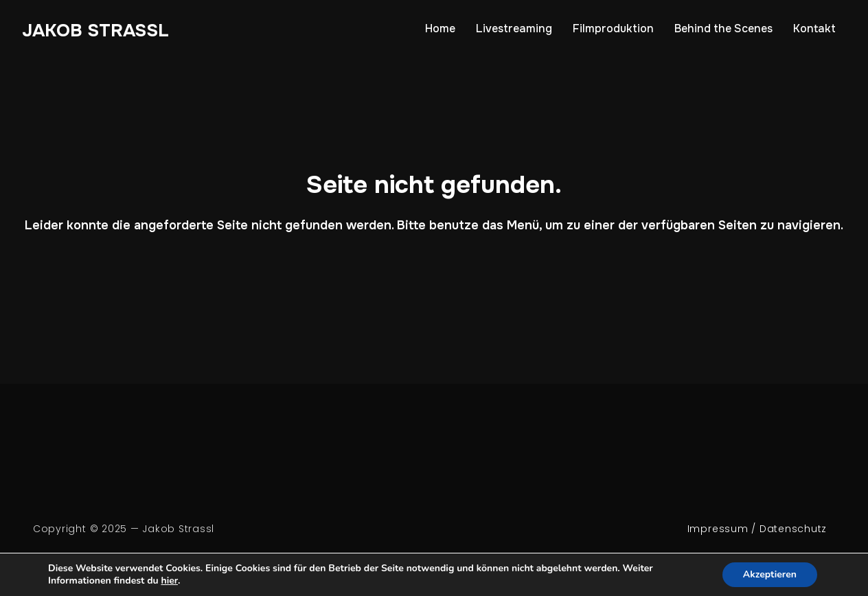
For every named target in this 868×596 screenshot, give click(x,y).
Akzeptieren (770, 574)
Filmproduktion (613, 28)
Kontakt (814, 28)
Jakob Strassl (95, 31)
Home (440, 28)
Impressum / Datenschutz (757, 529)
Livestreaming (514, 28)
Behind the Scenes (723, 28)
